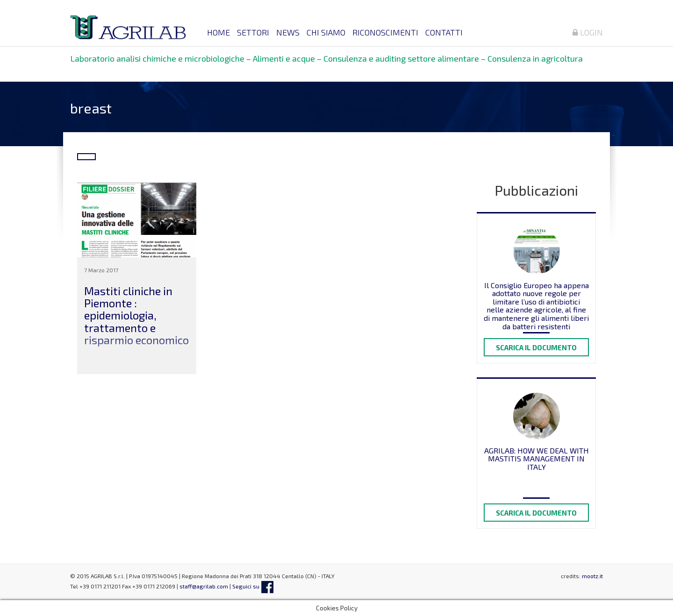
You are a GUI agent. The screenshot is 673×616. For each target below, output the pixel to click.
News (288, 32)
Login (588, 32)
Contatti (444, 32)
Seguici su (253, 586)
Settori (253, 32)
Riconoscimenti (385, 32)
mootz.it (592, 576)
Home (218, 32)
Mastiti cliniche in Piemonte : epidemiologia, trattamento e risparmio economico (136, 315)
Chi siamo (326, 32)
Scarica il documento (536, 347)
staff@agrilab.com (204, 586)
